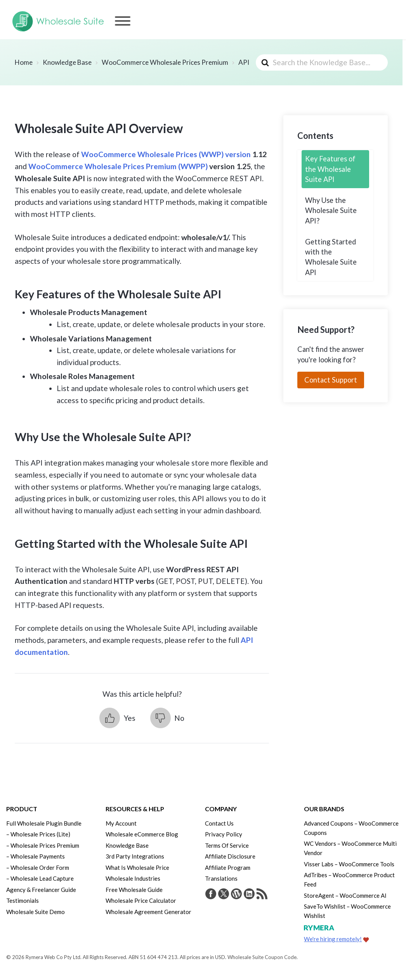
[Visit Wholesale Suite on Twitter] (224, 895)
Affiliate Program (228, 867)
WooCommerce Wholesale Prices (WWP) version (166, 154)
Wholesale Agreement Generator (148, 912)
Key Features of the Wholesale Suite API (330, 169)
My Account (121, 823)
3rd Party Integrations (135, 856)
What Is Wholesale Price (137, 867)
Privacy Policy (224, 834)
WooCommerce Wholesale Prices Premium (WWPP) (118, 166)
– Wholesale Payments (36, 856)
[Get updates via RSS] (262, 895)
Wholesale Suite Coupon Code (262, 957)
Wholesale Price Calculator (141, 900)
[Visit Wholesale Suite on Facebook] (211, 895)
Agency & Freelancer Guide (41, 890)
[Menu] (123, 21)
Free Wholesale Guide (134, 890)
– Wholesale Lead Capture (40, 878)
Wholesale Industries (133, 878)
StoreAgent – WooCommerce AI (345, 895)
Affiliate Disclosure (230, 856)
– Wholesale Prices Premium (43, 845)
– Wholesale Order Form (38, 867)
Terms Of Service (227, 845)
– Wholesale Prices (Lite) (38, 834)
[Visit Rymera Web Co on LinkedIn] (249, 895)
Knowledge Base (127, 845)
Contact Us (219, 823)
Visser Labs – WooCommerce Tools (349, 864)
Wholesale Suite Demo (36, 912)
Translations (221, 878)
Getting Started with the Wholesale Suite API (331, 257)
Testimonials (23, 900)
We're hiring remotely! (333, 939)
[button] (117, 718)
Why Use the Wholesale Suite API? (331, 210)
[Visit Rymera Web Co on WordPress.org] (236, 895)
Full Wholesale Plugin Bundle (44, 823)
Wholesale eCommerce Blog (142, 834)
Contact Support (331, 380)
